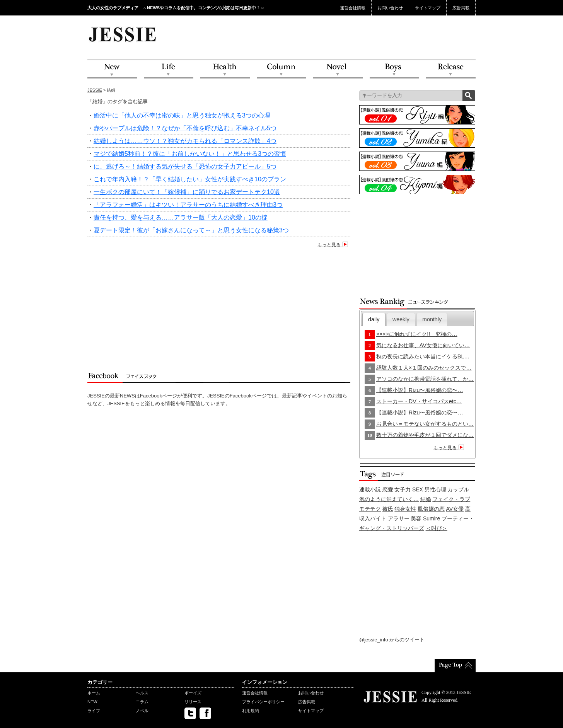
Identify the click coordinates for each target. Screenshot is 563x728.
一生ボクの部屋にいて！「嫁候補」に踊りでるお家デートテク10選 (187, 192)
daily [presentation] (374, 319)
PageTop (455, 666)
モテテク (370, 509)
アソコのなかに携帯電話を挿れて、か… (425, 379)
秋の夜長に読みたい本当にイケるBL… (423, 356)
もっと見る (334, 245)
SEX (418, 489)
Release (451, 69)
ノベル (142, 711)
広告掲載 (461, 8)
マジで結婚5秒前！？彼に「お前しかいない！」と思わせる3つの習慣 (190, 154)
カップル (458, 489)
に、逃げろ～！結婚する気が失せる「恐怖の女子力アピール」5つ (185, 166)
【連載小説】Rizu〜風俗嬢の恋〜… (420, 390)
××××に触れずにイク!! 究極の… (417, 334)
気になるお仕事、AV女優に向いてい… (423, 345)
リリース (193, 702)
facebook (205, 713)
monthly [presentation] (432, 319)
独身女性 (405, 509)
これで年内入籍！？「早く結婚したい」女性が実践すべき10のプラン (190, 179)
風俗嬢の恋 (431, 509)
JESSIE (95, 90)
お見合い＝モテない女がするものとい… (425, 424)
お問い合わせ (390, 8)
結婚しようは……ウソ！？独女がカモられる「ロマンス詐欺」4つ (185, 141)
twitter (190, 713)
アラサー (399, 518)
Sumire (432, 518)
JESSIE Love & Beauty (123, 34)
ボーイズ (193, 693)
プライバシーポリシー (263, 702)
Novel (338, 69)
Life (169, 69)
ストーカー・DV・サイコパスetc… (419, 401)
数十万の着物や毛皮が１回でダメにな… (425, 435)
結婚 (426, 499)
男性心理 (435, 489)
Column (281, 69)
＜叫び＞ (437, 528)
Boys (394, 69)
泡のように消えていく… (389, 499)
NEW (112, 69)
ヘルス (142, 693)
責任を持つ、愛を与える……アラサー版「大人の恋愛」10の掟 (181, 217)
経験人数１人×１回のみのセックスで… (424, 368)
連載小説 (370, 489)
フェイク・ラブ (451, 499)
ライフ (94, 711)
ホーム (94, 693)
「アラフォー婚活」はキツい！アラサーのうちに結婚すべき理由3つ (188, 205)
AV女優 (455, 509)
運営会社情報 (353, 8)
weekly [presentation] (401, 319)
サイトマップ (428, 8)
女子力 (403, 489)
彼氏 (388, 509)
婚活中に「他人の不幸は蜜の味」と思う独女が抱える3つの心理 (182, 115)
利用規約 (251, 711)
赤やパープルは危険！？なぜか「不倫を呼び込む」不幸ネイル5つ (185, 128)
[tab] (374, 320)
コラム (142, 702)
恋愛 (388, 489)
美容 (416, 518)
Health (225, 69)
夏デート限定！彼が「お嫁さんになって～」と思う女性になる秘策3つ (191, 230)
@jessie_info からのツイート (392, 640)
